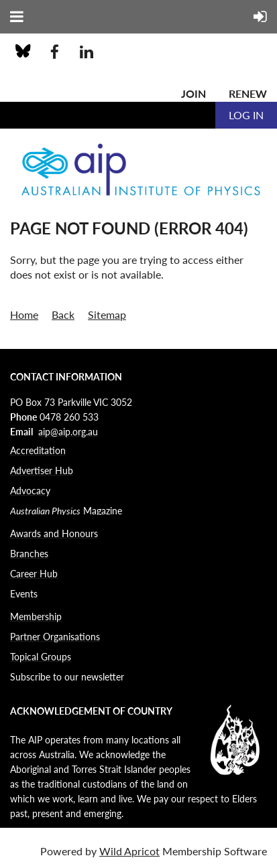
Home (24, 314)
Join (193, 93)
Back (63, 314)
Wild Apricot (129, 851)
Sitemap (107, 314)
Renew (248, 93)
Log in (246, 115)
